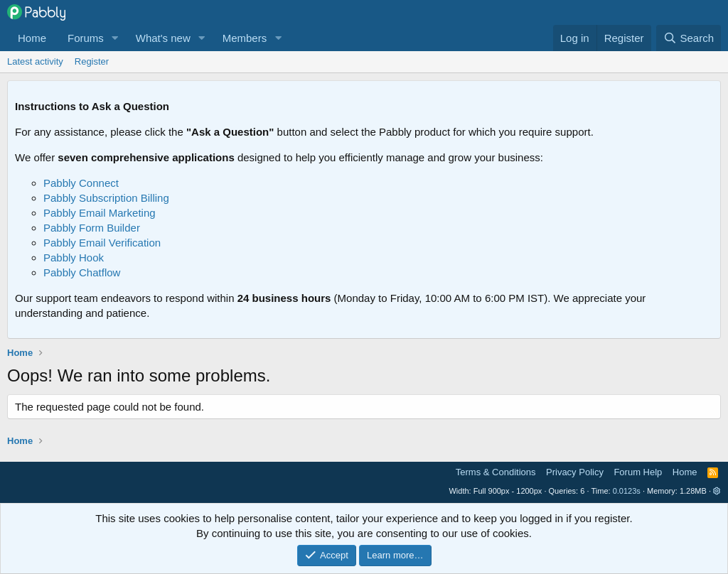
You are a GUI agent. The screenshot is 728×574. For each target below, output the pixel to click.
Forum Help (638, 472)
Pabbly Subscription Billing (106, 198)
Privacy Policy (575, 472)
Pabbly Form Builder (92, 228)
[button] (115, 38)
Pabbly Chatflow (82, 272)
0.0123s (627, 491)
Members (245, 38)
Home (32, 38)
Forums (86, 38)
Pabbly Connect (81, 183)
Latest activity (35, 61)
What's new (163, 38)
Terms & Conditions (496, 472)
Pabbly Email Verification (102, 243)
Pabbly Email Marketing (100, 213)
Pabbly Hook (74, 258)
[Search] (689, 38)
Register (92, 61)
